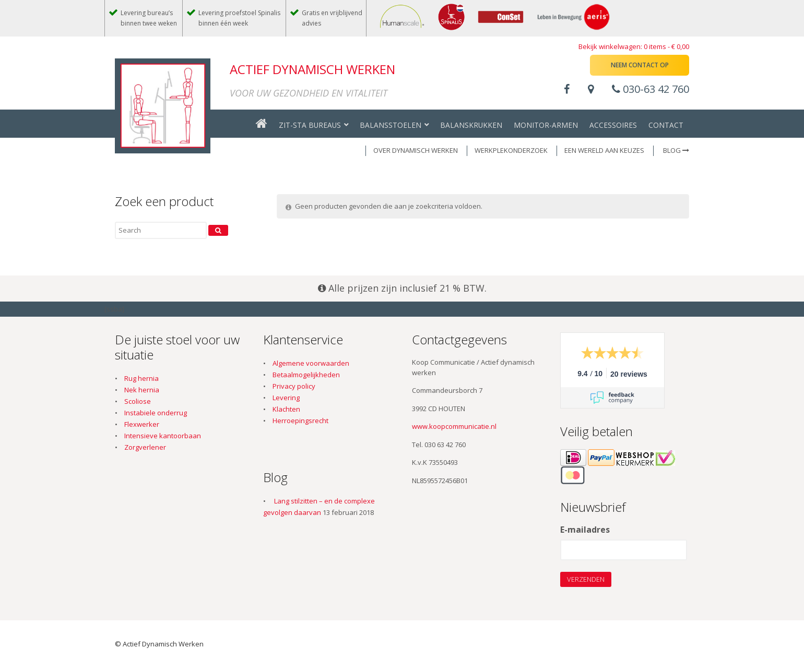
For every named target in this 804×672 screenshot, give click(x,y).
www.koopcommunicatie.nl (454, 426)
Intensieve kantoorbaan (163, 436)
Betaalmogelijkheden (306, 375)
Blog (676, 150)
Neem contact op (640, 65)
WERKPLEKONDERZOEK (511, 150)
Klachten (286, 409)
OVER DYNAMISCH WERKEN (416, 150)
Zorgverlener (145, 447)
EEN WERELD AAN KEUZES (604, 150)
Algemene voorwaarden (311, 363)
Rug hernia (141, 378)
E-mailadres (585, 530)
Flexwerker (142, 424)
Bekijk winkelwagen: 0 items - (634, 46)
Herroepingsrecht (300, 421)
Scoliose (138, 401)
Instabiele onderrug (156, 413)
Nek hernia (142, 390)
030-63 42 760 (651, 89)
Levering (286, 398)
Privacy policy (294, 386)
